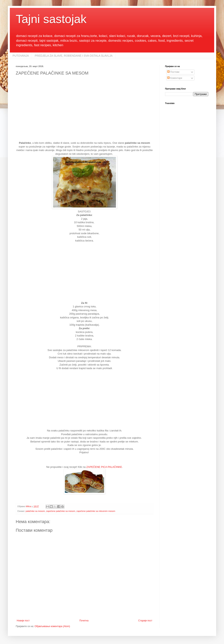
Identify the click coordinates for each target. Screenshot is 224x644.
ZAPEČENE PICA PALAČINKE (104, 467)
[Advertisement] (84, 110)
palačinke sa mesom (35, 511)
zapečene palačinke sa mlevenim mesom (96, 511)
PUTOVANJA (21, 56)
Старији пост (145, 621)
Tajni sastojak (51, 19)
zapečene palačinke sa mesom (61, 511)
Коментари (175, 78)
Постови (173, 72)
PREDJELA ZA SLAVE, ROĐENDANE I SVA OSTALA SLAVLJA (74, 56)
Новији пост (23, 621)
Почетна (84, 621)
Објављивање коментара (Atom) (52, 626)
